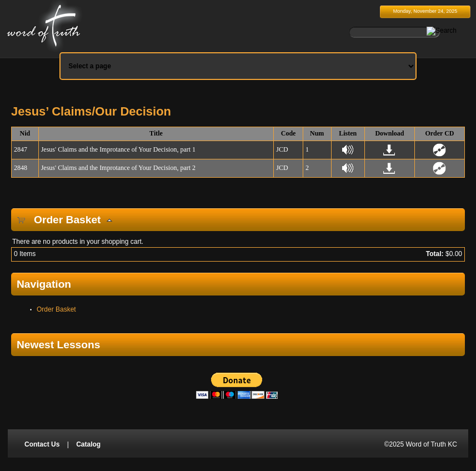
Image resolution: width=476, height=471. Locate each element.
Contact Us (42, 444)
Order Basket (56, 309)
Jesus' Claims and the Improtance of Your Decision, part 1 (118, 149)
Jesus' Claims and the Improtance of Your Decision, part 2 (118, 168)
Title (156, 133)
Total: (435, 254)
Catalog (88, 444)
